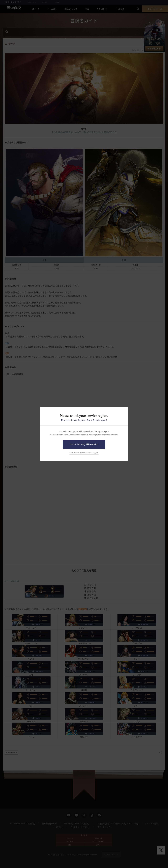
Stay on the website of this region (84, 453)
